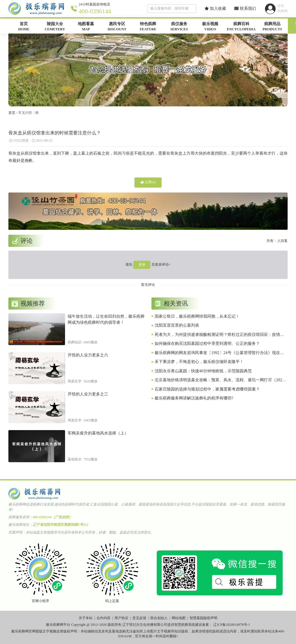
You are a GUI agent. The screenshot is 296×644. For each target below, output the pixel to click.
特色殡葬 (148, 27)
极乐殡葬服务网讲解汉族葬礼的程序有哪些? (194, 398)
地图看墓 (86, 27)
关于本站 (86, 618)
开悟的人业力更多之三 (88, 394)
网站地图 (179, 618)
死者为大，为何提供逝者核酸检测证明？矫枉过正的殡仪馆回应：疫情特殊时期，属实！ (219, 335)
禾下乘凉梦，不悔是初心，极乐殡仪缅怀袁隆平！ (199, 362)
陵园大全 (55, 27)
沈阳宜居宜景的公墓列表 (177, 325)
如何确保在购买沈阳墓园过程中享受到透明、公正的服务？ (207, 344)
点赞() (148, 182)
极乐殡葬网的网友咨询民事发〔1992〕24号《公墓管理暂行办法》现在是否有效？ (219, 353)
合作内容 (103, 618)
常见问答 (25, 113)
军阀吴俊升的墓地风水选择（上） (98, 433)
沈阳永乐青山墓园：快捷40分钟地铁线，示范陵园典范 (203, 371)
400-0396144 (95, 11)
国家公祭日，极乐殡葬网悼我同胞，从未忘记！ (197, 316)
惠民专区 (117, 27)
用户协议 (121, 618)
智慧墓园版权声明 (203, 618)
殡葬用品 (272, 27)
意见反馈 (139, 618)
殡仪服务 (179, 27)
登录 (142, 265)
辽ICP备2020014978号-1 (232, 625)
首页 (24, 27)
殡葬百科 (241, 27)
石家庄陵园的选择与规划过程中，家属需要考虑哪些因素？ (207, 389)
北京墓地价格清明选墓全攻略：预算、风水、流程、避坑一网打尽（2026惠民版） (219, 380)
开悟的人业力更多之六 (88, 355)
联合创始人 (159, 618)
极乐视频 (210, 27)
